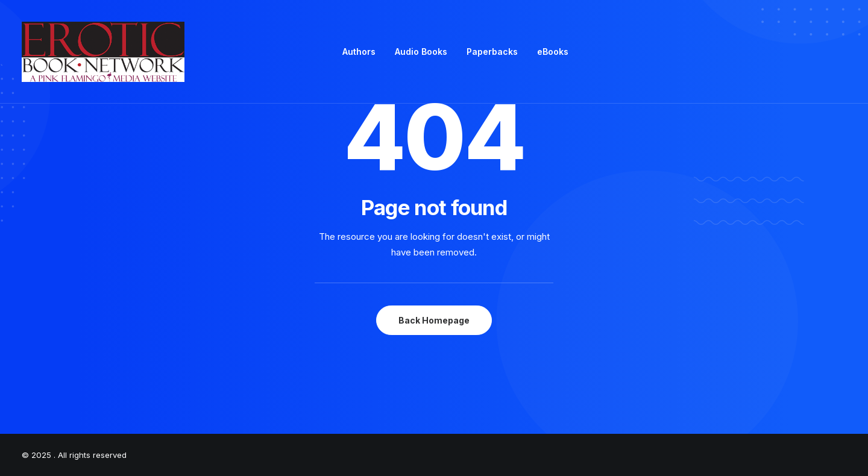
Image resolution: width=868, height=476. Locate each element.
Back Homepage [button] (434, 320)
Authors (359, 52)
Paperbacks (492, 52)
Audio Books (421, 52)
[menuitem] (359, 52)
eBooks (553, 52)
